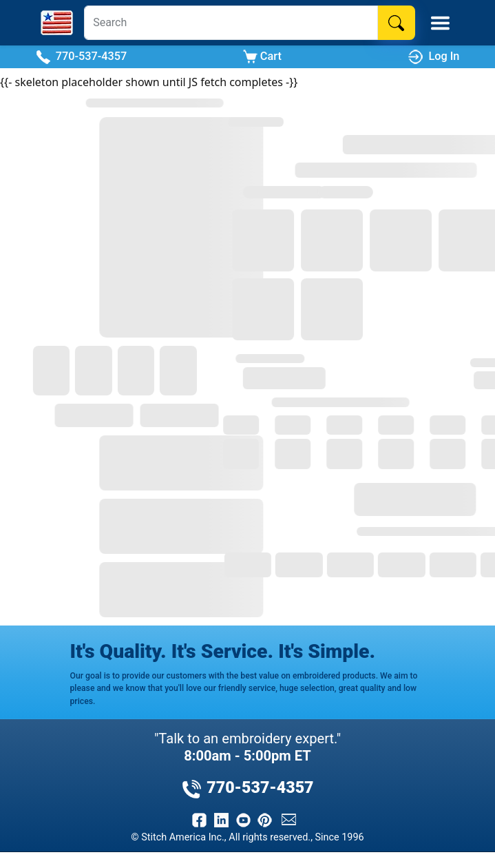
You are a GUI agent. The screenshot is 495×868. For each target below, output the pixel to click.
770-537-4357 (82, 57)
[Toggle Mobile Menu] (440, 23)
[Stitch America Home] (57, 23)
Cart (262, 57)
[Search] (231, 23)
